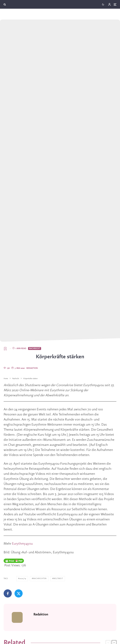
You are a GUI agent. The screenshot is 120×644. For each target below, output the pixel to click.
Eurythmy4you (22, 544)
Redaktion (32, 368)
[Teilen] (8, 593)
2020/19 (23, 579)
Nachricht (35, 349)
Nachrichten (40, 579)
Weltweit (58, 579)
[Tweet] (19, 593)
